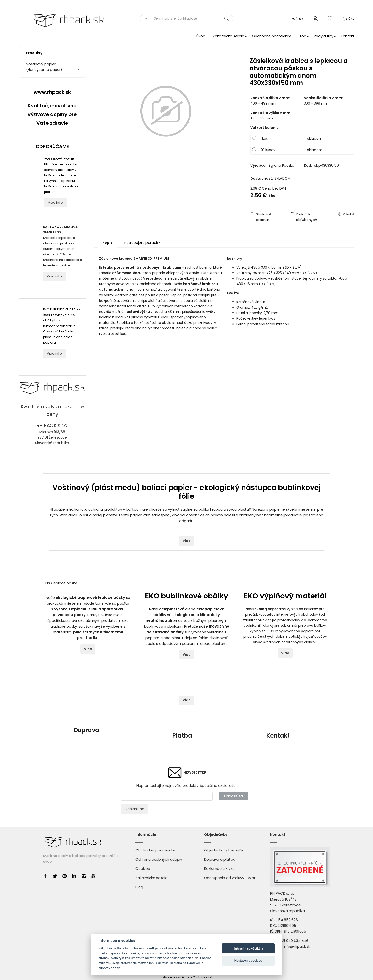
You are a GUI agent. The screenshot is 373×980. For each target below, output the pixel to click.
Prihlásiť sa (234, 796)
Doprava (86, 730)
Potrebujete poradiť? (142, 243)
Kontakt (348, 36)
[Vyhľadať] (145, 19)
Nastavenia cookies (248, 960)
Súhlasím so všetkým (248, 949)
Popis (107, 243)
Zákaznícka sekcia (229, 36)
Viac (186, 541)
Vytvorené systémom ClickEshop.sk (187, 977)
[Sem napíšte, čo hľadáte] (192, 19)
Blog (302, 36)
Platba (182, 735)
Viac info (55, 203)
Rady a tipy (324, 36)
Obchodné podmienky (271, 36)
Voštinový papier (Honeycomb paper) (44, 67)
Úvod (201, 36)
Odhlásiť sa (134, 809)
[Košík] (348, 19)
